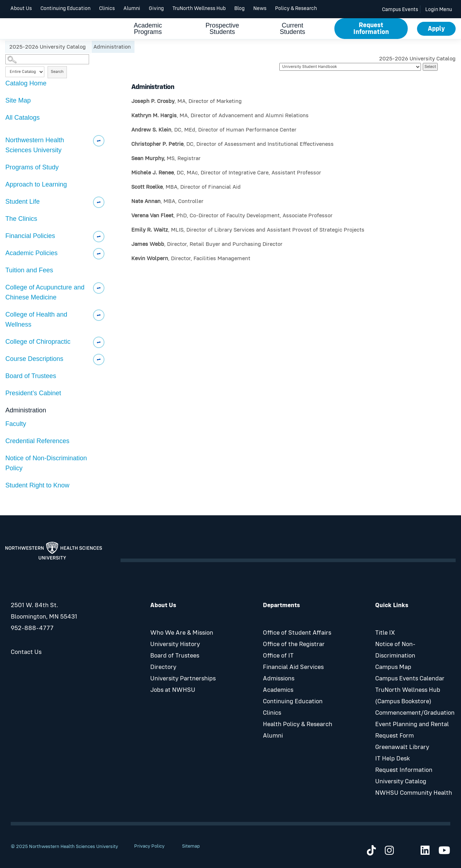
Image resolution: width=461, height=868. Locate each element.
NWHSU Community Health (414, 793)
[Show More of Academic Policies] (99, 254)
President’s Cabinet (33, 393)
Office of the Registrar (294, 644)
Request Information (371, 29)
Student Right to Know (37, 485)
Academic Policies (31, 253)
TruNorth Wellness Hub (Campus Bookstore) (408, 696)
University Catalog (401, 782)
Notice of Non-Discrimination (395, 650)
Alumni (132, 8)
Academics (278, 690)
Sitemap (191, 846)
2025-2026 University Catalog (48, 47)
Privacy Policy (149, 846)
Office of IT (278, 656)
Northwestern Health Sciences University (35, 145)
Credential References (37, 441)
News (260, 8)
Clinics (107, 8)
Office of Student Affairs (297, 633)
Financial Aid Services (293, 667)
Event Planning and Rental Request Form (412, 730)
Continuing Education (65, 8)
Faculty (16, 424)
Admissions (279, 679)
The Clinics (21, 219)
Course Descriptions (34, 359)
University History (175, 644)
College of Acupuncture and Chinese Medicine (45, 292)
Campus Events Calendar (410, 679)
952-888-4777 (32, 628)
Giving (156, 8)
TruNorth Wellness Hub (199, 8)
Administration (26, 410)
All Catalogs (23, 118)
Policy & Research (296, 8)
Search (57, 72)
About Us (21, 8)
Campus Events (400, 9)
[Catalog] (350, 67)
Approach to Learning (36, 184)
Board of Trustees (31, 376)
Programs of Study (32, 167)
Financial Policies (30, 236)
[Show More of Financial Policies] (99, 237)
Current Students (292, 29)
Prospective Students (222, 29)
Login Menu (439, 9)
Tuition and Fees (29, 270)
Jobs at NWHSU (173, 690)
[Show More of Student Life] (99, 202)
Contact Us (26, 652)
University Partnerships (183, 679)
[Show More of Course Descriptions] (99, 359)
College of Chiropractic (38, 342)
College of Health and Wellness (36, 319)
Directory (163, 667)
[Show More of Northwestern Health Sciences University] (99, 141)
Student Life (23, 202)
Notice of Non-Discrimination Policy (46, 463)
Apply (436, 29)
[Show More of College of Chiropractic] (99, 342)
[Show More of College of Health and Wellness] (99, 315)
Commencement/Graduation (415, 713)
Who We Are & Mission (182, 633)
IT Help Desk (393, 759)
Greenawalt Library (402, 747)
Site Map (18, 100)
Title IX (385, 633)
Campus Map (393, 667)
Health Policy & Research (298, 724)
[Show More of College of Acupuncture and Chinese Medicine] (99, 288)
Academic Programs (148, 29)
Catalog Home (26, 83)
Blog (239, 8)
